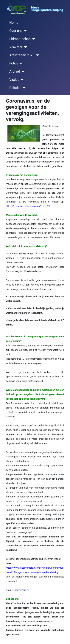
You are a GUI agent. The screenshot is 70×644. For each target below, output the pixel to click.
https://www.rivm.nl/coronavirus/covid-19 (28, 206)
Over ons (16, 31)
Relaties (15, 88)
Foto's (14, 63)
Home (14, 23)
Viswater (16, 47)
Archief (15, 72)
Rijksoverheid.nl (20, 590)
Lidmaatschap (20, 39)
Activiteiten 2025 (22, 55)
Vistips (14, 80)
